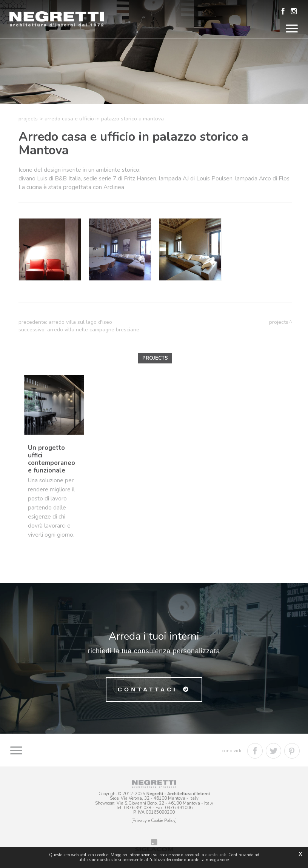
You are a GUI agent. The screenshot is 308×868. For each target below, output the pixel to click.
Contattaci (148, 689)
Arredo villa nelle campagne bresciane (93, 330)
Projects (28, 119)
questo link (216, 855)
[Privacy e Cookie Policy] (154, 821)
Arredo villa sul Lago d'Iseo (80, 322)
